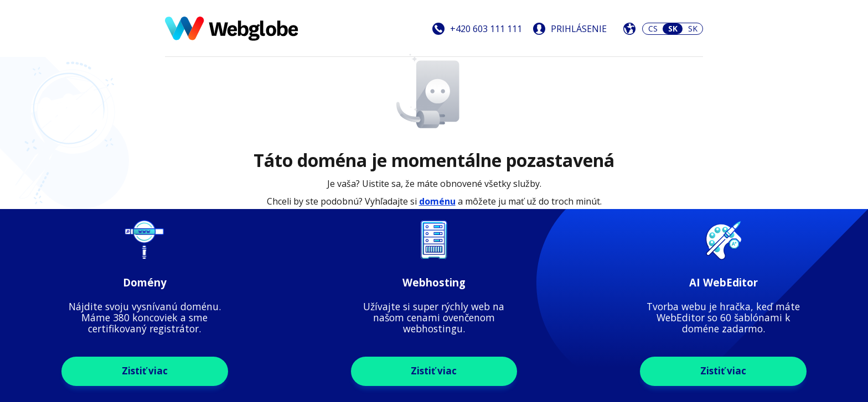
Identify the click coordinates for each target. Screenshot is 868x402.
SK (693, 28)
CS (653, 28)
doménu (437, 201)
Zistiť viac (145, 371)
